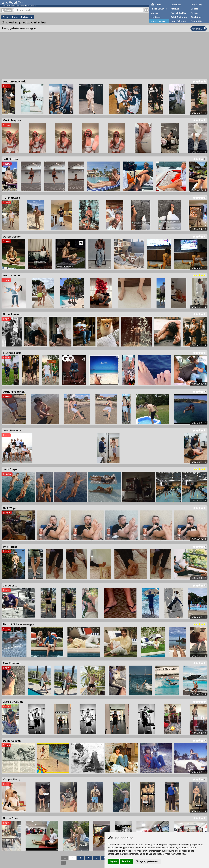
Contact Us (196, 21)
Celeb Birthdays (179, 17)
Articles (175, 9)
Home (158, 5)
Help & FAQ (196, 5)
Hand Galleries (178, 21)
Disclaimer (196, 17)
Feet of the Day (178, 13)
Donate (194, 9)
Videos (154, 13)
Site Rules (176, 5)
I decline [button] (126, 861)
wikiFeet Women (158, 21)
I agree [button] (113, 861)
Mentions (156, 17)
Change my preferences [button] (147, 861)
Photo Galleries (159, 9)
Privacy (195, 13)
